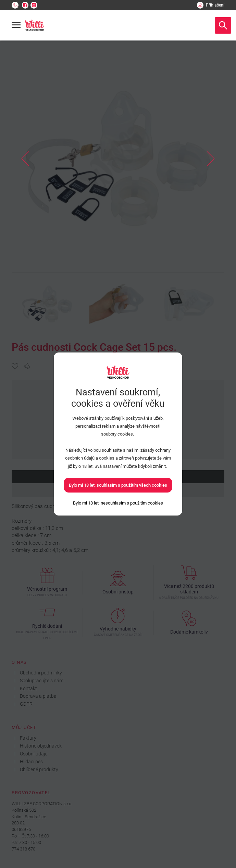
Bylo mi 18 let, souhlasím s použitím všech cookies (118, 485)
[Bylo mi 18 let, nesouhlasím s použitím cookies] (118, 503)
